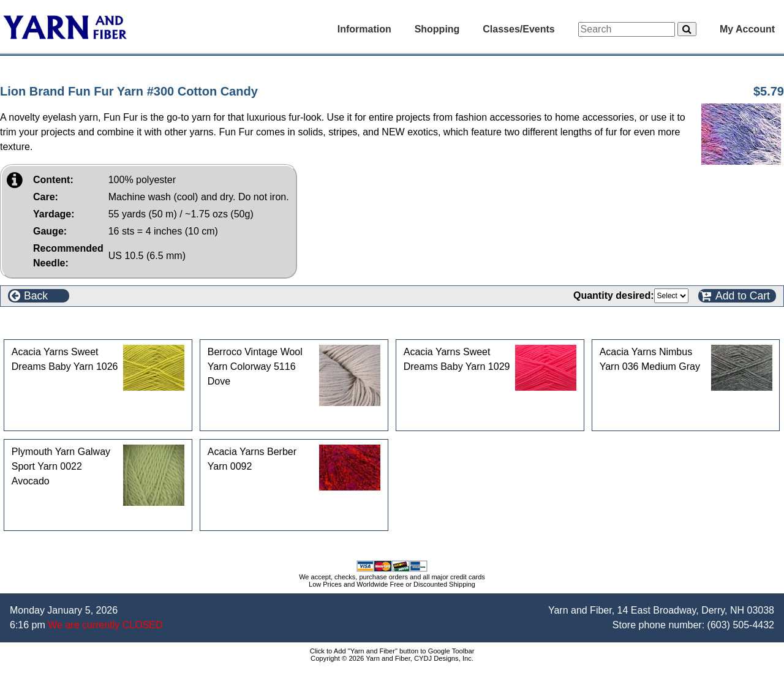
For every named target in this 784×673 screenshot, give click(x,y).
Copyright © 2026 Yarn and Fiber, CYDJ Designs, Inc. (392, 658)
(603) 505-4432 (741, 625)
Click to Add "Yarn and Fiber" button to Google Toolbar (392, 651)
